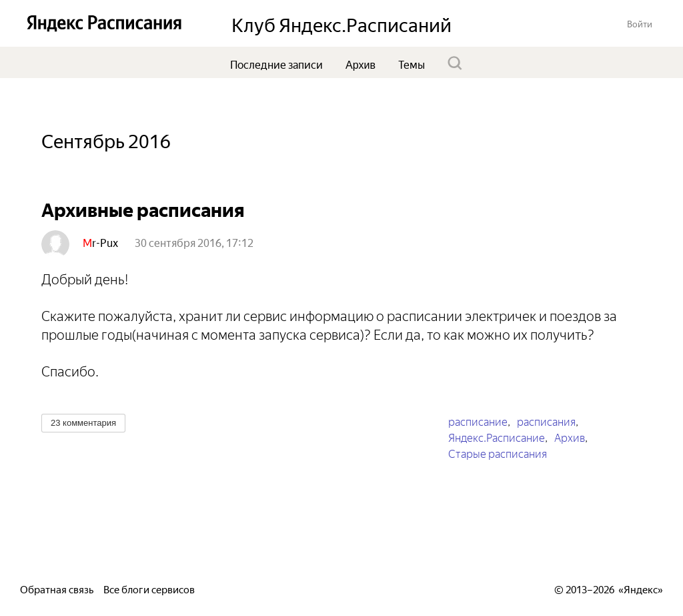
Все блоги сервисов (149, 588)
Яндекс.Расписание (497, 436)
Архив (570, 436)
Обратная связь (57, 588)
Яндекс (641, 588)
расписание (478, 420)
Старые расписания (498, 452)
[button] (640, 23)
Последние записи (276, 63)
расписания (546, 420)
